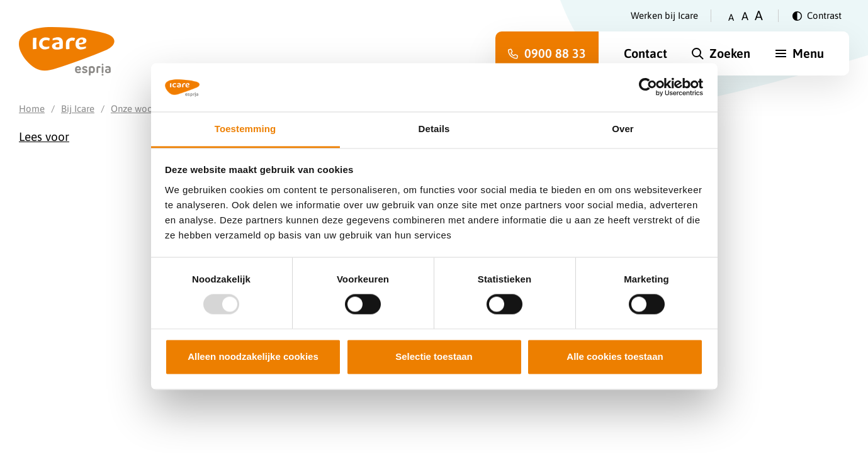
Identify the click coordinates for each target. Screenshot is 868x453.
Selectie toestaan (434, 356)
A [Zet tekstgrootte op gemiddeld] (745, 16)
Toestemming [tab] (245, 129)
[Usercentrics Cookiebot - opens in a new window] (648, 87)
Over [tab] (623, 129)
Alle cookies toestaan (615, 356)
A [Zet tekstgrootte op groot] (759, 15)
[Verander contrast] (817, 16)
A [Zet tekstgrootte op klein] (731, 17)
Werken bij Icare (664, 15)
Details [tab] (434, 129)
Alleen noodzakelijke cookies (253, 356)
